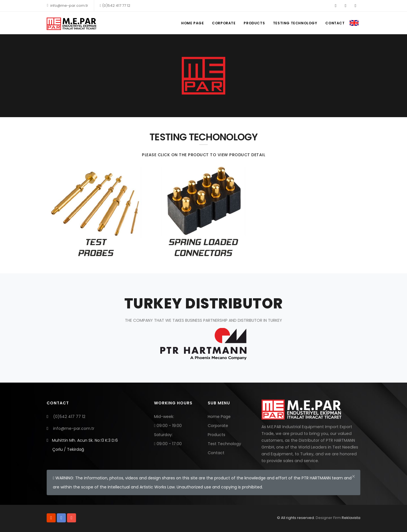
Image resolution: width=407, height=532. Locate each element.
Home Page (219, 417)
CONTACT (335, 23)
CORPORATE (223, 23)
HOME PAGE (191, 23)
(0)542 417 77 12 (115, 6)
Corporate (218, 426)
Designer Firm (328, 518)
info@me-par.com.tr (68, 6)
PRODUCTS (253, 23)
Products (217, 435)
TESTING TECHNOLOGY (295, 23)
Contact (216, 453)
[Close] (353, 476)
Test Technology (224, 444)
